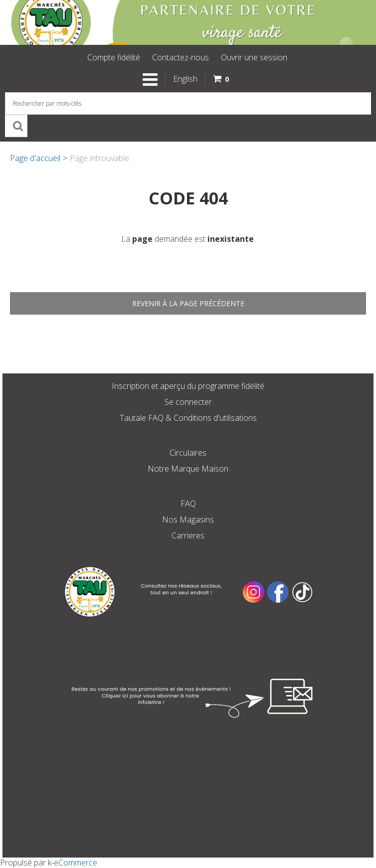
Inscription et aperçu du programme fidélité (188, 386)
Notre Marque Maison (188, 469)
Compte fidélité (114, 57)
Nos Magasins (188, 520)
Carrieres (188, 535)
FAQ (188, 504)
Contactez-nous (181, 57)
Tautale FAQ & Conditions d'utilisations (188, 418)
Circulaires (188, 453)
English (185, 79)
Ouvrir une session (254, 57)
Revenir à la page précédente (188, 303)
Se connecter (188, 402)
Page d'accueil (35, 158)
